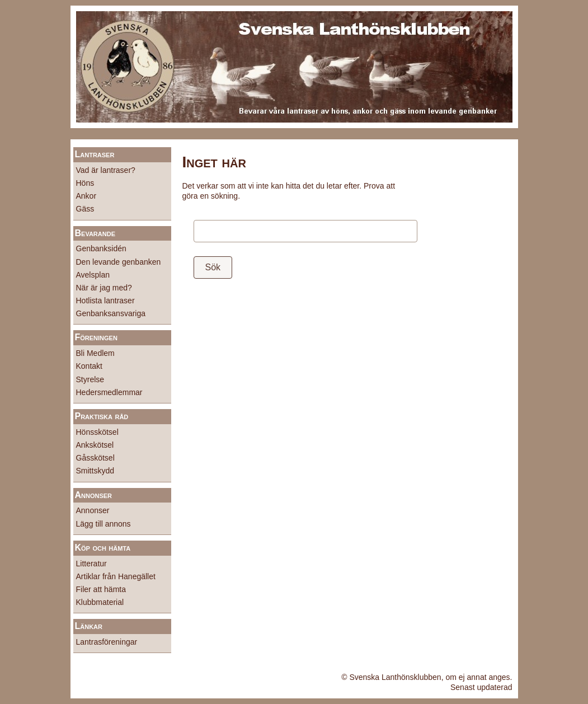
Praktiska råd (102, 416)
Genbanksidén (101, 248)
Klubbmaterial (100, 602)
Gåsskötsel (95, 458)
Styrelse (90, 379)
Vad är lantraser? (106, 170)
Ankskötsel (95, 445)
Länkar (89, 626)
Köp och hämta (103, 548)
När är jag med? (104, 288)
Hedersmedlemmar (109, 392)
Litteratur (91, 564)
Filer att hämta (101, 589)
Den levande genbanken (119, 262)
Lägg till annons (104, 524)
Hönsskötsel (97, 432)
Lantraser (95, 154)
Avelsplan (93, 275)
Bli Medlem (95, 353)
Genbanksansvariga (111, 313)
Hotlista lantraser (105, 301)
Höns (85, 183)
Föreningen (96, 337)
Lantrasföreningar (107, 642)
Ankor (86, 196)
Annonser (94, 495)
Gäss (85, 209)
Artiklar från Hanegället (116, 576)
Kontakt (89, 366)
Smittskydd (95, 471)
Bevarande (95, 233)
